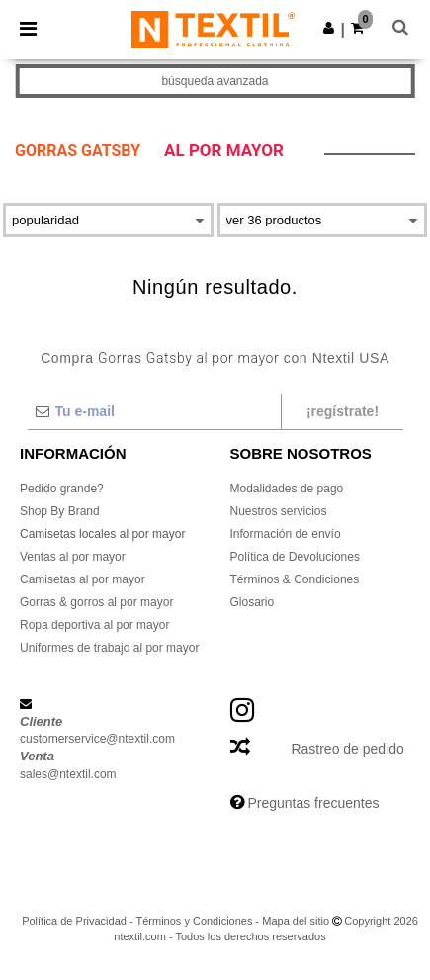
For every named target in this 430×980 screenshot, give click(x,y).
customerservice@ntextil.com (97, 739)
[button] (329, 28)
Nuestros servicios (279, 511)
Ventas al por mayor (73, 557)
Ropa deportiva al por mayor (94, 625)
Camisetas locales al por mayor (102, 534)
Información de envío (286, 534)
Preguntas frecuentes (313, 803)
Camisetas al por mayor (83, 579)
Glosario (253, 602)
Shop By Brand (60, 511)
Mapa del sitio (296, 921)
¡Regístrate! (343, 411)
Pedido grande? (62, 489)
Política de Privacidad (74, 921)
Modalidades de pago (287, 489)
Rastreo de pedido (347, 749)
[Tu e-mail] (154, 411)
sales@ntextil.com (68, 774)
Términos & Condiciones (295, 579)
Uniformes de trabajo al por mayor (109, 648)
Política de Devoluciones (295, 557)
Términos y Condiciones (194, 921)
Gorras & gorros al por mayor (96, 602)
